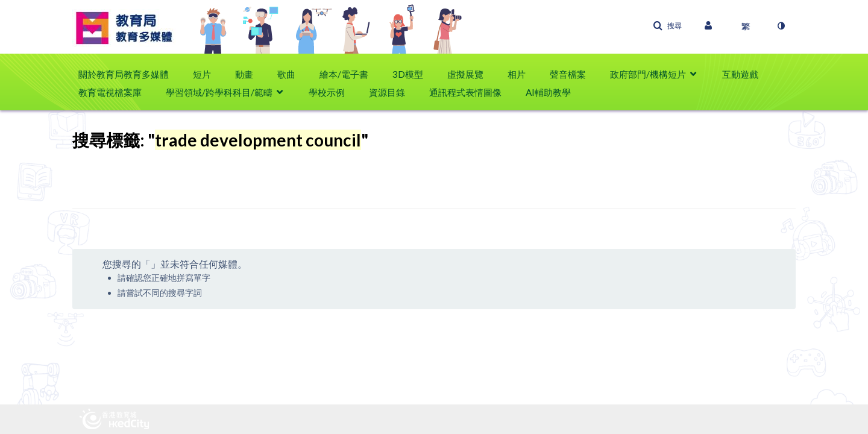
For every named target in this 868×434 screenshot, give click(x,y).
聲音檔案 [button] (568, 74)
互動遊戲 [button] (740, 74)
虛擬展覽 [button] (465, 74)
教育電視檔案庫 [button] (110, 92)
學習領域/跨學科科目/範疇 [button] (219, 92)
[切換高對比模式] (781, 26)
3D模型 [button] (408, 74)
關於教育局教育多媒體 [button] (124, 74)
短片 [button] (202, 74)
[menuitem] (130, 74)
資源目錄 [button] (387, 92)
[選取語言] (746, 26)
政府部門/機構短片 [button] (648, 74)
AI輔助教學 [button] (548, 92)
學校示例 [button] (327, 92)
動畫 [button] (244, 74)
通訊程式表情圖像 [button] (465, 92)
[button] (667, 26)
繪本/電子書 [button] (344, 74)
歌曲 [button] (286, 74)
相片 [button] (517, 74)
